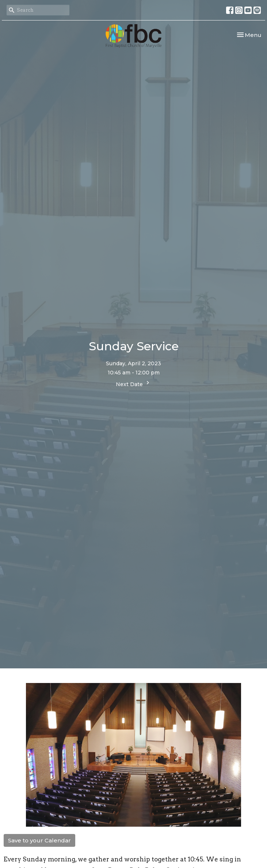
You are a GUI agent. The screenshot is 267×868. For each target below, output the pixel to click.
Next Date (133, 383)
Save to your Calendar (39, 840)
